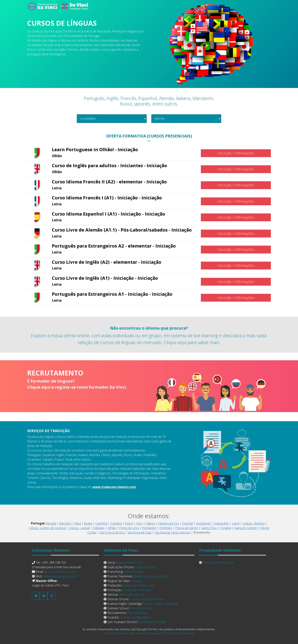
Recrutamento (138, 613)
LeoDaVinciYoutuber (153, 622)
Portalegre (149, 528)
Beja (78, 523)
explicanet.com (145, 567)
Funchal (187, 523)
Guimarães (221, 523)
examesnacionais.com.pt (150, 576)
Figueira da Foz (168, 523)
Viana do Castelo (246, 528)
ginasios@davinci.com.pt (60, 572)
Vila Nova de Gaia (139, 532)
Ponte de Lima (129, 528)
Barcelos (65, 523)
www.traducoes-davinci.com (114, 487)
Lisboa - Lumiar (79, 528)
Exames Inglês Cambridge (161, 604)
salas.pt (136, 581)
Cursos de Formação (137, 590)
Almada (51, 523)
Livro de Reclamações (118, 633)
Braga (88, 523)
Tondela (226, 528)
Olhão (112, 528)
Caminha (101, 523)
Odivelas (99, 528)
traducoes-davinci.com (139, 585)
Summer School (141, 608)
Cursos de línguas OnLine (147, 599)
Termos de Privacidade (218, 563)
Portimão (166, 528)
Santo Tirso (209, 528)
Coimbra (116, 523)
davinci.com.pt (134, 572)
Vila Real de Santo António (172, 532)
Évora (129, 523)
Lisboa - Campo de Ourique (47, 528)
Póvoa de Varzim (187, 528)
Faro (139, 523)
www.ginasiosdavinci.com (60, 576)
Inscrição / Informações (236, 153)
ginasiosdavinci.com (129, 563)
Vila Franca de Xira (112, 532)
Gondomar (203, 523)
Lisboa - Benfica (254, 523)
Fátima (150, 523)
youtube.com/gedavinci (136, 617)
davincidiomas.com (132, 594)
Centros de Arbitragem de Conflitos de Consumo (164, 633)
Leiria (236, 523)
